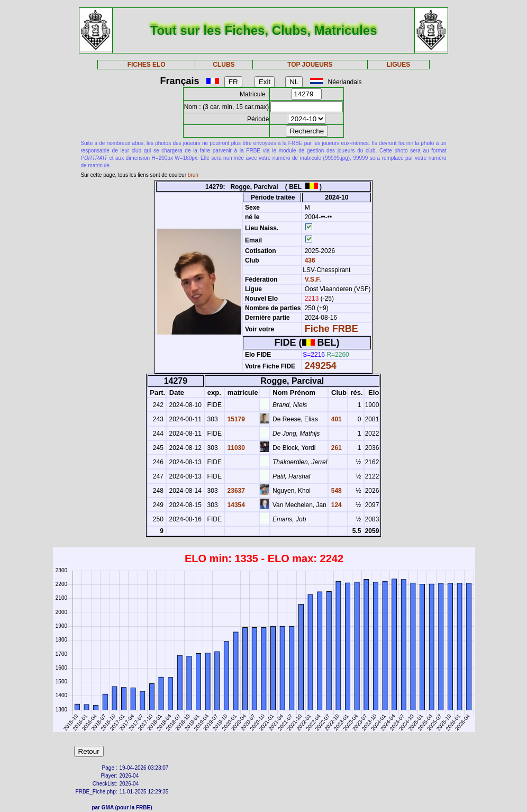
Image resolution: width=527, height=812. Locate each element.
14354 (235, 505)
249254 (321, 366)
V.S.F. (313, 279)
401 (335, 419)
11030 (235, 448)
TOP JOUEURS (310, 65)
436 (309, 260)
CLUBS (224, 65)
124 (335, 505)
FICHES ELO (147, 65)
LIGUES (398, 65)
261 (335, 448)
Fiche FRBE (331, 329)
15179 (235, 419)
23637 (235, 491)
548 (335, 491)
